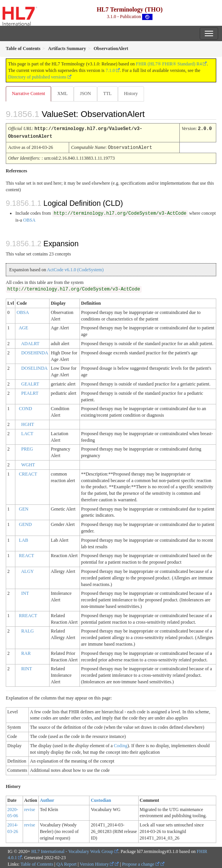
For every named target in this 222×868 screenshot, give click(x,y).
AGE (24, 327)
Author (47, 799)
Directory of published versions (37, 77)
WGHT (28, 464)
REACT (26, 554)
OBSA (29, 219)
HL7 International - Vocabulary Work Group (72, 850)
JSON (85, 93)
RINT (27, 668)
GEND (25, 523)
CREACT (28, 473)
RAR (26, 652)
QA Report (66, 863)
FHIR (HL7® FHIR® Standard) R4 (169, 64)
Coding (120, 744)
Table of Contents (37, 863)
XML (62, 93)
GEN (24, 508)
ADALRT (30, 342)
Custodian (101, 799)
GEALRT (30, 383)
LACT (27, 432)
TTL (108, 93)
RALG (27, 630)
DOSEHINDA (35, 352)
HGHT (27, 423)
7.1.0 (110, 70)
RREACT (28, 614)
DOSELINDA (34, 367)
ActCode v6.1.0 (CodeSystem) (75, 269)
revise (30, 808)
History (131, 93)
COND (25, 407)
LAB (23, 539)
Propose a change (141, 863)
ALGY (27, 570)
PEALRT (30, 392)
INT (25, 592)
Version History (97, 863)
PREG (27, 448)
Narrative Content (28, 93)
